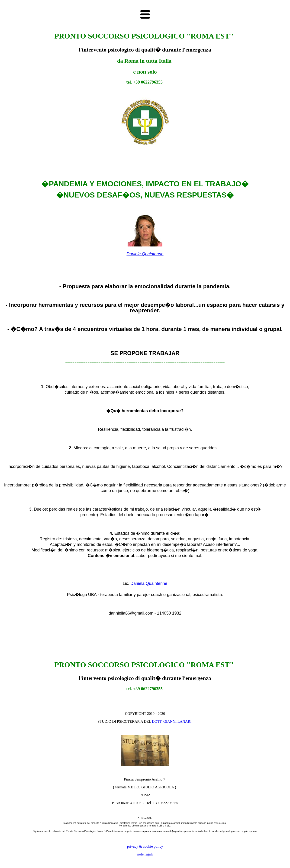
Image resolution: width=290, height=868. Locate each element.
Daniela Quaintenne (145, 254)
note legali (145, 854)
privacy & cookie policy (145, 846)
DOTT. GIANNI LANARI (172, 721)
